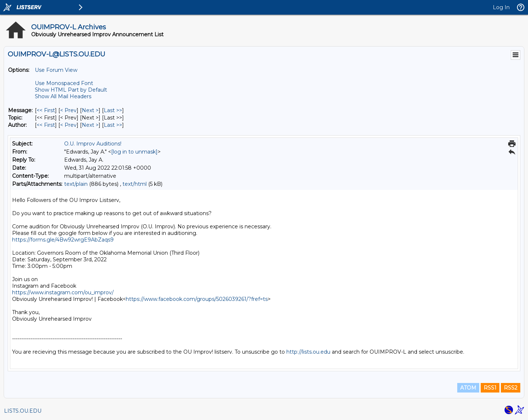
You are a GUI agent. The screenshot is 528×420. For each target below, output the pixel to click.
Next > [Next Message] (90, 110)
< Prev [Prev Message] (68, 110)
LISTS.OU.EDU (23, 411)
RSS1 (490, 388)
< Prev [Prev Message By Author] (68, 125)
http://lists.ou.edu (308, 352)
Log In (501, 7)
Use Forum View (56, 70)
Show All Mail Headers (63, 96)
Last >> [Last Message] (113, 110)
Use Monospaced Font (64, 83)
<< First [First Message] (46, 110)
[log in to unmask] (134, 152)
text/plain (76, 184)
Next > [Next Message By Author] (90, 125)
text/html (135, 184)
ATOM (468, 388)
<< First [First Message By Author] (46, 125)
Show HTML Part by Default (71, 90)
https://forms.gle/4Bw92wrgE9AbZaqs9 (63, 240)
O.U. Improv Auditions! (93, 144)
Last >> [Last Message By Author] (113, 125)
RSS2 (511, 388)
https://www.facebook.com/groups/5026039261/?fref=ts (197, 299)
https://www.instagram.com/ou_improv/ (63, 292)
